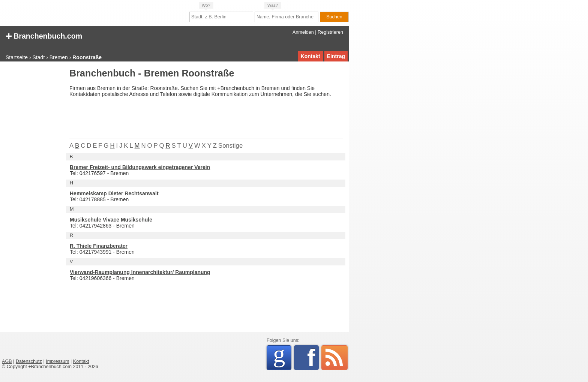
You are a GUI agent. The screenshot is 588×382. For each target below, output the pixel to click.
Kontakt (310, 56)
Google (282, 356)
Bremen (59, 57)
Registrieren (330, 32)
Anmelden (303, 32)
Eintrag (336, 56)
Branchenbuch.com (44, 35)
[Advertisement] (32, 181)
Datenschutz (29, 361)
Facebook (313, 358)
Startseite (17, 57)
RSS (334, 358)
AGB (7, 361)
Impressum (57, 361)
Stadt (39, 57)
